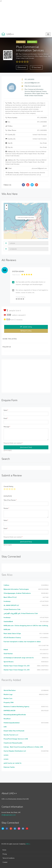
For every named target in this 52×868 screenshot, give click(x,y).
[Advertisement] (26, 17)
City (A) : (26, 147)
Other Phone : (26, 130)
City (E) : (26, 143)
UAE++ (28, 844)
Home (4, 850)
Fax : (26, 122)
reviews (18, 320)
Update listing (27, 327)
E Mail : (26, 168)
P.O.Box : (26, 126)
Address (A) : (26, 162)
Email (6, 418)
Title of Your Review (10, 500)
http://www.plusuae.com (33, 86)
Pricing (5, 854)
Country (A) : (26, 139)
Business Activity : (25, 174)
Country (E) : (26, 135)
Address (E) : (26, 154)
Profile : (25, 108)
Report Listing (27, 331)
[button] (35, 217)
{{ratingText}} (8, 496)
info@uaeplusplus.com (9, 815)
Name (6, 410)
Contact (5, 862)
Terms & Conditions (9, 858)
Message (7, 427)
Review (6, 508)
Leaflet (39, 238)
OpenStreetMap (45, 238)
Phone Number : (26, 118)
